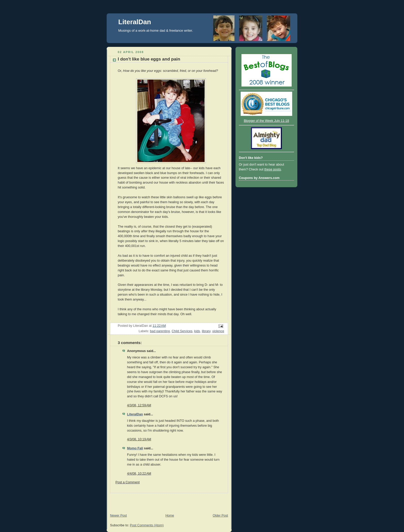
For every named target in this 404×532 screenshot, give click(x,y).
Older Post (220, 516)
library (206, 331)
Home (170, 516)
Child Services (182, 331)
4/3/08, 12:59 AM (139, 405)
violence (218, 331)
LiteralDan (135, 22)
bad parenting (160, 331)
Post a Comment (128, 482)
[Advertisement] (167, 501)
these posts (273, 169)
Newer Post (118, 516)
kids (197, 331)
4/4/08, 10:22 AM (139, 474)
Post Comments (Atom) (147, 525)
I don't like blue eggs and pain (149, 59)
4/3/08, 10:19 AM (139, 439)
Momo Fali (135, 448)
